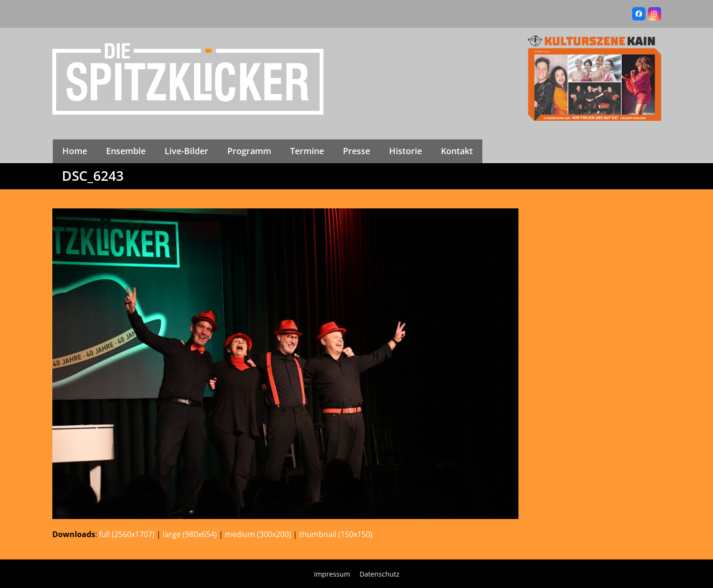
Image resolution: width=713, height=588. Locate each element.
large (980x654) (190, 534)
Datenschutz (380, 574)
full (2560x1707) (127, 534)
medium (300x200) (258, 534)
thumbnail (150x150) (336, 534)
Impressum (332, 574)
